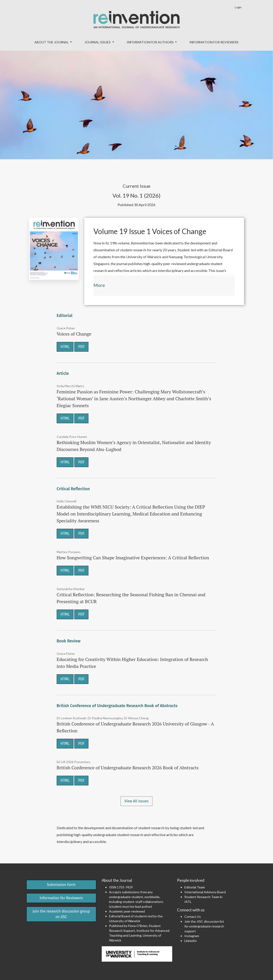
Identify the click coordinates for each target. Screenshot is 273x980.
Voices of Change (74, 334)
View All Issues (137, 801)
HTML (65, 347)
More (99, 285)
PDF (81, 347)
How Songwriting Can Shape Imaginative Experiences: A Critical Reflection (133, 558)
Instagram (192, 936)
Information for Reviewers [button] (61, 898)
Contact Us (193, 917)
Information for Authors (151, 42)
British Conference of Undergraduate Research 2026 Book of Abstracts (128, 768)
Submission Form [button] (61, 885)
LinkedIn (191, 941)
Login (238, 7)
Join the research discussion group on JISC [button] (61, 914)
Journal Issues (98, 42)
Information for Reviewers (214, 42)
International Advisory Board (205, 892)
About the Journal (52, 42)
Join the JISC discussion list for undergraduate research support (204, 926)
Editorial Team (195, 887)
